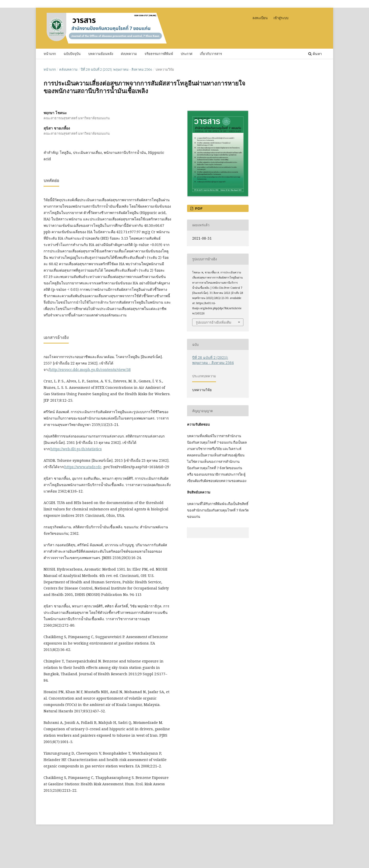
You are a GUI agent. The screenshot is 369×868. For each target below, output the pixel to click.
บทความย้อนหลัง (101, 54)
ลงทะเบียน (260, 18)
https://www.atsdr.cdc (83, 467)
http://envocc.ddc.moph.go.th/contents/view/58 (90, 369)
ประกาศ (186, 54)
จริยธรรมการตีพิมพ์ (159, 54)
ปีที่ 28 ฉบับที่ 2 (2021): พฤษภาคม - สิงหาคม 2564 (116, 69)
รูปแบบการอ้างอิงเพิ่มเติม (214, 322)
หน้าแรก (50, 54)
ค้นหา (315, 54)
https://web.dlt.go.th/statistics (76, 449)
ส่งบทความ (129, 54)
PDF (198, 208)
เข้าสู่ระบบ (281, 18)
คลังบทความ (68, 69)
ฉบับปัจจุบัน (72, 54)
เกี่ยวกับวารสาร (211, 54)
